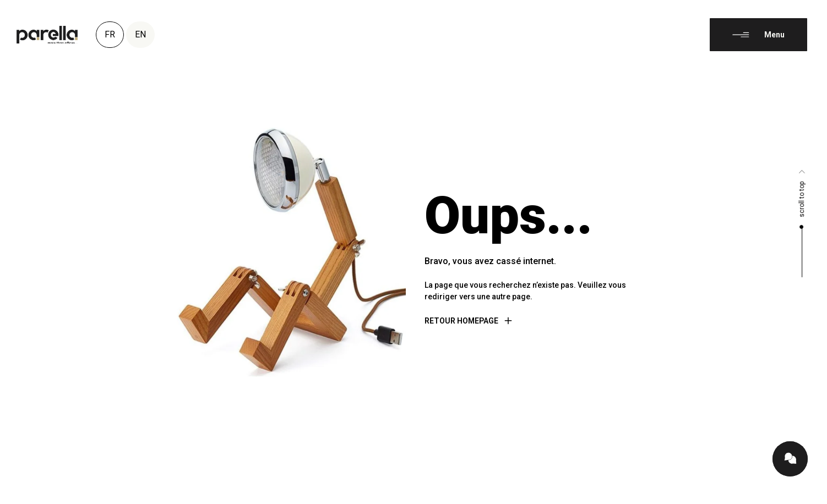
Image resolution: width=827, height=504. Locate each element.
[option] (799, 495)
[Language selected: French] (799, 494)
